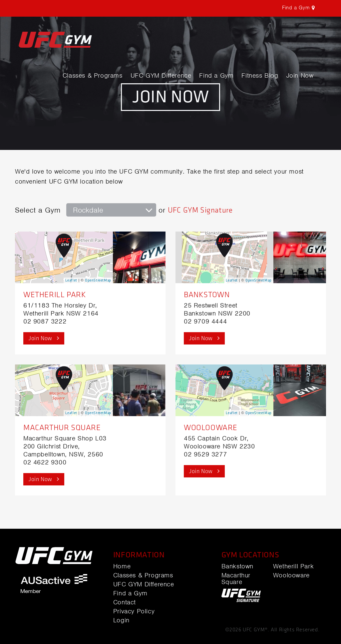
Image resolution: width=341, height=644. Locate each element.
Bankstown (207, 295)
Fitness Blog (260, 76)
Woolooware (211, 428)
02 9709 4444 (205, 321)
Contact (125, 602)
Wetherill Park (55, 295)
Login (121, 620)
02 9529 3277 (205, 454)
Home (122, 566)
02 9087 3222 (45, 321)
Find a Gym (216, 76)
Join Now (300, 76)
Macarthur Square (62, 428)
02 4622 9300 (45, 462)
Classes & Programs (93, 76)
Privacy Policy (134, 611)
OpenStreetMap (98, 280)
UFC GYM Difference (161, 76)
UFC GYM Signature (200, 210)
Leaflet (71, 280)
